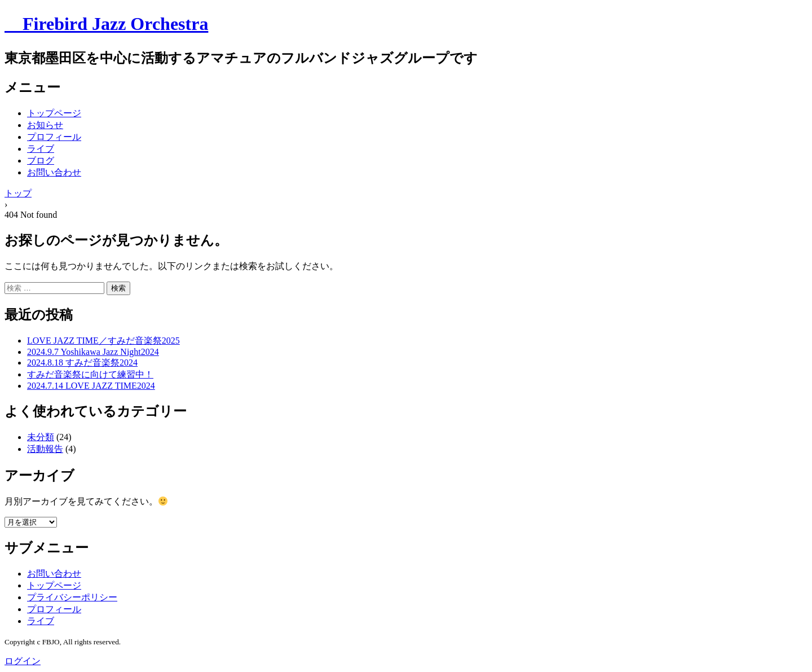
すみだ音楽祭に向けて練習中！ (90, 374)
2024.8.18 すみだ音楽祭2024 (82, 363)
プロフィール (54, 137)
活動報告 (45, 449)
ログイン (23, 661)
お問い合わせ (54, 172)
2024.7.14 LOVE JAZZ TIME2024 (91, 386)
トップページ (54, 113)
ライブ (41, 149)
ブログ (41, 161)
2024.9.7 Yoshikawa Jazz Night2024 (93, 352)
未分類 (41, 437)
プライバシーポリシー (72, 597)
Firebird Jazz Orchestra (106, 24)
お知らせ (45, 125)
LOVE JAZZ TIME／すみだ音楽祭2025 (103, 341)
